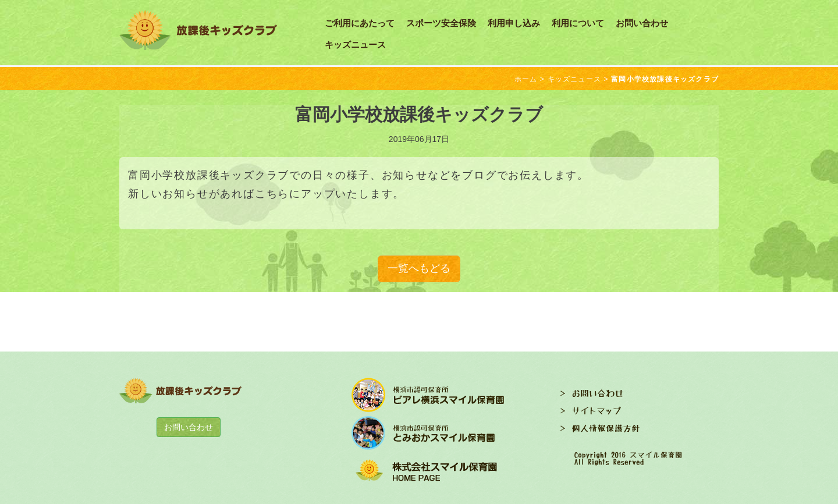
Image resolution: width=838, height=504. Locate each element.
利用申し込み (514, 23)
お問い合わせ (642, 23)
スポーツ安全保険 (441, 23)
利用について (578, 23)
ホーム (526, 79)
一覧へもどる (419, 268)
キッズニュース (355, 45)
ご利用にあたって (360, 23)
